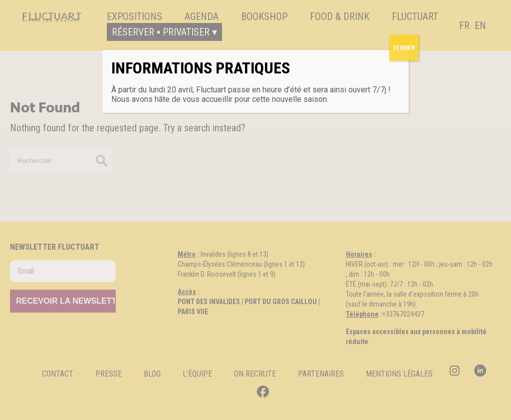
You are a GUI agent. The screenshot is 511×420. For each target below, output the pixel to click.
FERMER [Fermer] (404, 48)
